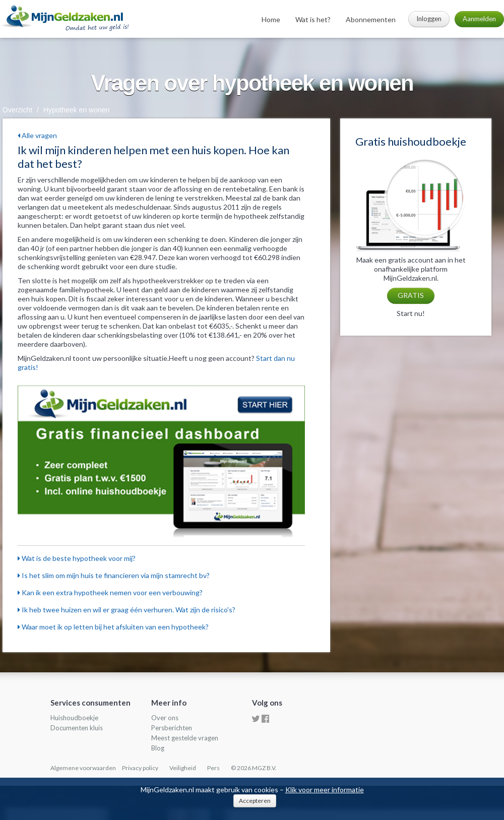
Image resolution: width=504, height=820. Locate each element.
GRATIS (411, 295)
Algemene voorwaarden (83, 768)
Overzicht (17, 110)
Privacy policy (140, 768)
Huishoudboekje (74, 718)
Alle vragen (37, 135)
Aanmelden (479, 19)
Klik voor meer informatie (325, 790)
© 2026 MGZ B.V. (254, 768)
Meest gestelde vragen (185, 738)
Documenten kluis (77, 728)
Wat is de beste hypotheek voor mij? (77, 558)
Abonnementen (371, 19)
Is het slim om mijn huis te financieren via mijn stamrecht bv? (114, 575)
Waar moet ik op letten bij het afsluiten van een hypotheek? (113, 627)
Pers (213, 768)
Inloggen (429, 19)
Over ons (165, 718)
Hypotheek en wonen (77, 110)
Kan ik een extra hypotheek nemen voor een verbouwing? (110, 592)
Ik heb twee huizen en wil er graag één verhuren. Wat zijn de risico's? (127, 610)
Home (271, 19)
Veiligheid (183, 768)
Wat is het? (313, 19)
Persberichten (172, 728)
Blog (158, 748)
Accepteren (255, 801)
